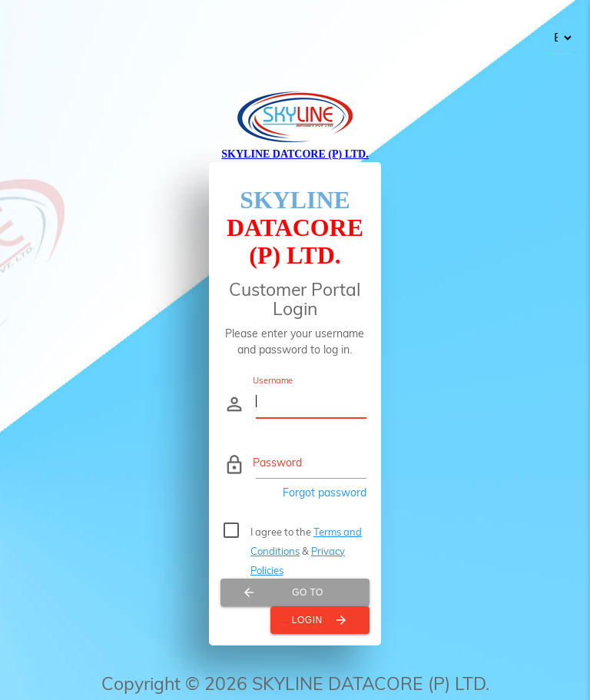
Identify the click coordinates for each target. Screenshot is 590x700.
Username (273, 380)
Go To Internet (283, 592)
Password (277, 463)
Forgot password (325, 493)
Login (320, 620)
